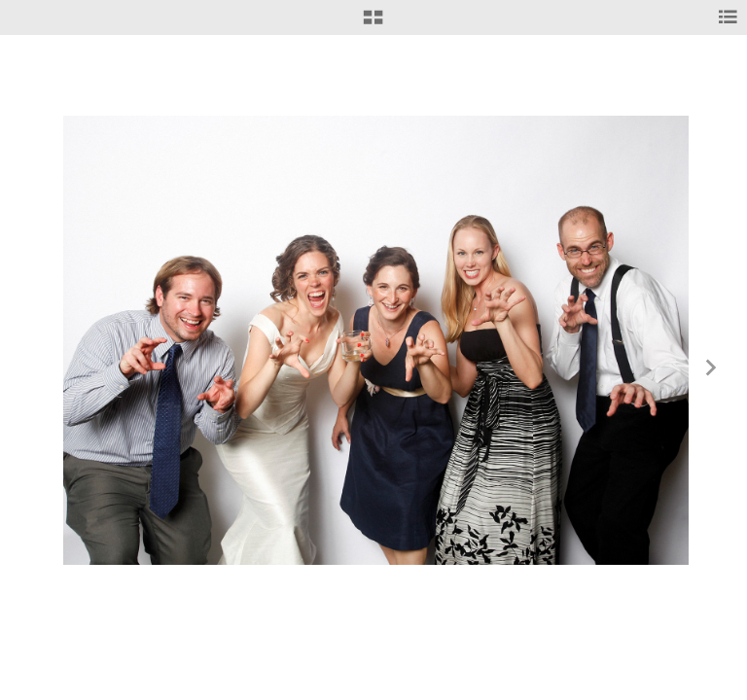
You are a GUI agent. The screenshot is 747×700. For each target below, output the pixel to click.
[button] (373, 24)
